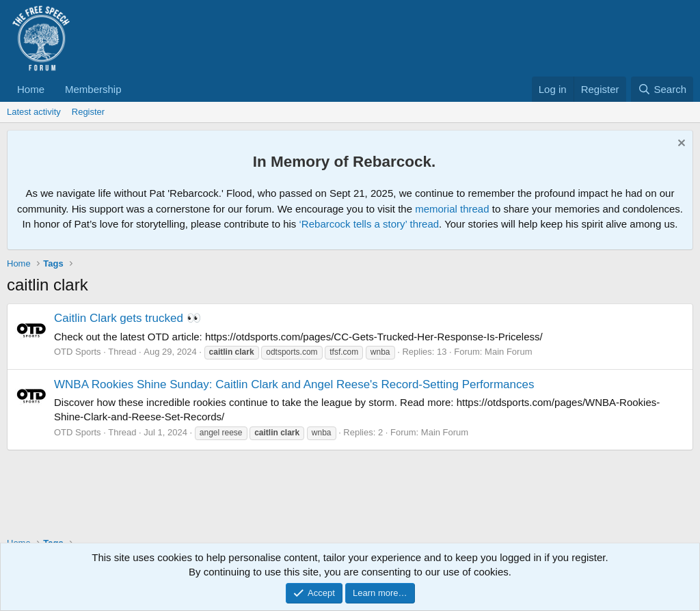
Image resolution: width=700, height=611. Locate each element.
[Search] (662, 89)
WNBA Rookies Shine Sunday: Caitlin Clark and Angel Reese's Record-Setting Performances (294, 384)
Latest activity (34, 112)
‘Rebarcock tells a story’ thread (369, 224)
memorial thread (452, 209)
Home (31, 89)
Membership (93, 89)
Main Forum (508, 352)
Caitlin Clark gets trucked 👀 (127, 318)
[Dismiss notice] (680, 145)
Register (88, 112)
